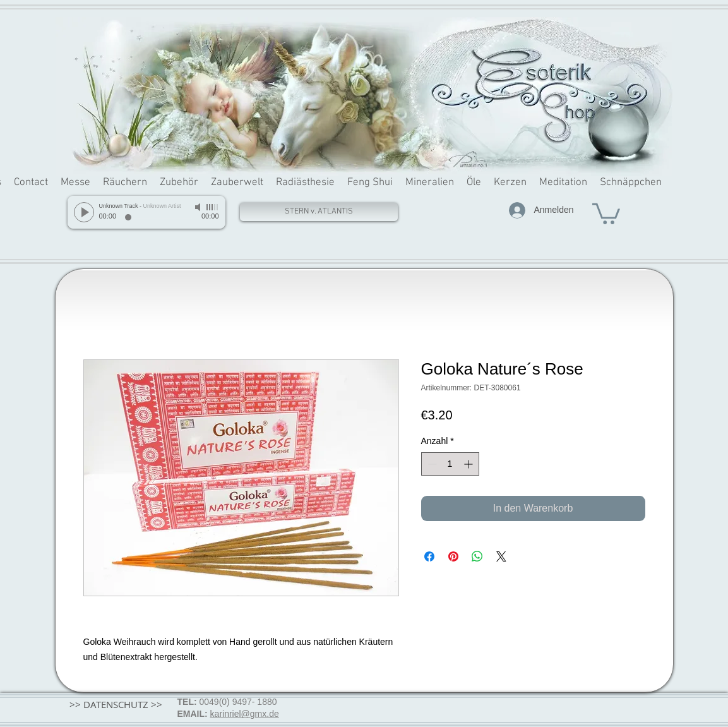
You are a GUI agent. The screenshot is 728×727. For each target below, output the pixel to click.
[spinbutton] (450, 464)
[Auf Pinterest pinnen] (453, 556)
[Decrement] (431, 464)
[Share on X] (501, 556)
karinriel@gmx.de (245, 714)
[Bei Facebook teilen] (429, 556)
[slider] (213, 207)
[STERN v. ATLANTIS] (319, 212)
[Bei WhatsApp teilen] (477, 556)
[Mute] (199, 207)
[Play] (84, 212)
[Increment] (469, 464)
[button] (606, 213)
